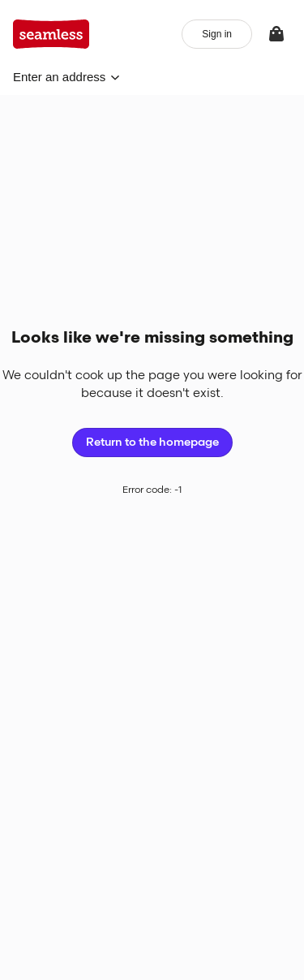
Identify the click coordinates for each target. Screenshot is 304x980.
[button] (66, 77)
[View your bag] (276, 34)
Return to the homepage (152, 442)
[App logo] (51, 34)
